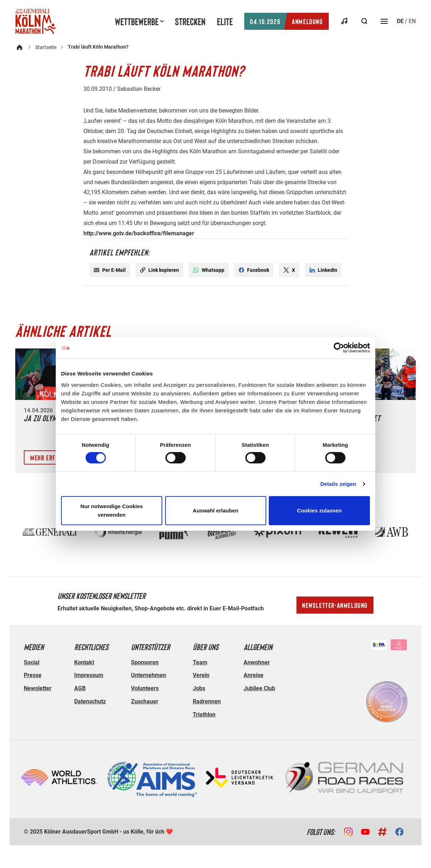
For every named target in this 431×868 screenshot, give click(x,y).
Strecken (190, 21)
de (400, 21)
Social (32, 662)
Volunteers (145, 688)
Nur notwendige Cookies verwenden (112, 510)
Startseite (46, 47)
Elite (225, 21)
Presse (33, 675)
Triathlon (204, 715)
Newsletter (38, 688)
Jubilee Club (259, 688)
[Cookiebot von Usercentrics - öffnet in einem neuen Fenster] (339, 348)
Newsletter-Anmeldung (335, 605)
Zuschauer (145, 701)
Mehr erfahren (51, 457)
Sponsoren (145, 662)
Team (200, 662)
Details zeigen (338, 484)
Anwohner (257, 662)
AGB (80, 688)
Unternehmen (149, 675)
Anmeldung (286, 21)
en (412, 21)
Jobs (199, 688)
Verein (201, 675)
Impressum (89, 675)
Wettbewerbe (137, 21)
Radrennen (207, 701)
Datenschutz (90, 701)
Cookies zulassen (320, 510)
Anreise (253, 675)
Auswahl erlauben (215, 510)
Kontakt (84, 662)
